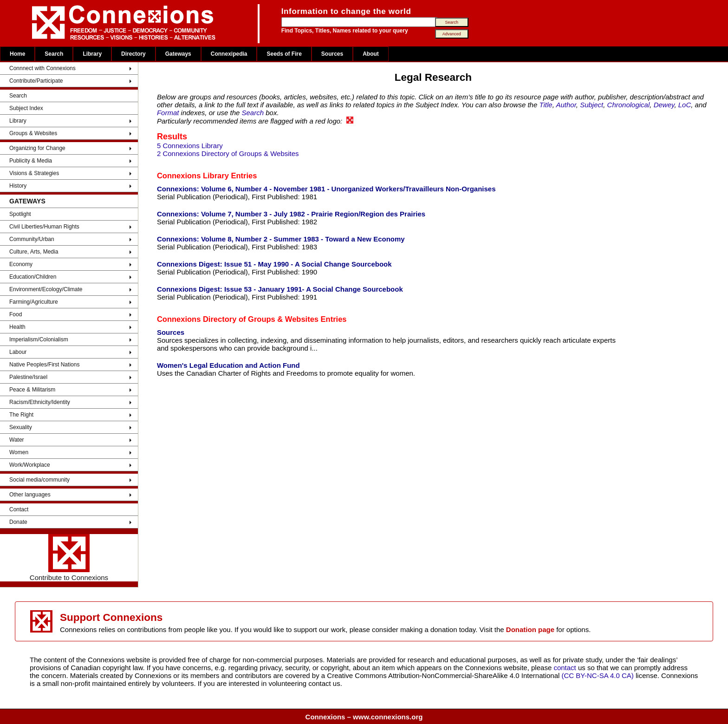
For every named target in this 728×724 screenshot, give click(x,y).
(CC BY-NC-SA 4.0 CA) (598, 675)
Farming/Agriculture (34, 302)
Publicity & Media (31, 161)
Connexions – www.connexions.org (364, 717)
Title (546, 105)
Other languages (30, 495)
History (18, 186)
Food (16, 314)
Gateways (178, 54)
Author (566, 105)
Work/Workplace (30, 465)
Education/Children (33, 277)
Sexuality (21, 427)
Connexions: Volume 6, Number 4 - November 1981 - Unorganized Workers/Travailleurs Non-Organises (326, 189)
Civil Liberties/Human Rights (44, 227)
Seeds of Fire (284, 54)
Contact (19, 509)
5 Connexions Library (190, 146)
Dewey (664, 105)
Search (54, 54)
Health (17, 327)
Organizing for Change (37, 148)
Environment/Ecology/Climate (46, 289)
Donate (18, 522)
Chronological (629, 105)
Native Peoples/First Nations (44, 365)
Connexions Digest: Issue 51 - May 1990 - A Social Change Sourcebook (274, 264)
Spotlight (20, 214)
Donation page (530, 629)
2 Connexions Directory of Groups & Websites (228, 153)
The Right (21, 415)
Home (17, 54)
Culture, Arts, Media (34, 252)
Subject (591, 105)
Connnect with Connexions (42, 68)
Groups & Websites (33, 133)
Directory (133, 54)
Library (92, 54)
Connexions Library (193, 176)
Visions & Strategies (34, 173)
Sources (332, 54)
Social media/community (39, 480)
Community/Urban (32, 239)
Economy (21, 264)
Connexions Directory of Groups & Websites (238, 319)
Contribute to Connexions (69, 558)
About (371, 54)
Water (17, 440)
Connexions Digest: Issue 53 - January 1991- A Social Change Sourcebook (280, 289)
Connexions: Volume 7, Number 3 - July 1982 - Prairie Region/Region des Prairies (291, 214)
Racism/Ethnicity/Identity (40, 402)
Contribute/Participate (36, 81)
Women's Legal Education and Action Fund (228, 365)
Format (168, 113)
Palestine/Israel (28, 377)
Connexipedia (229, 54)
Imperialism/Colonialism (39, 339)
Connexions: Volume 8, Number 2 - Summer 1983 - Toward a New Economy (281, 239)
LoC (685, 105)
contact (566, 668)
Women (19, 452)
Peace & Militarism (32, 390)
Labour (18, 352)
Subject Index (26, 108)
